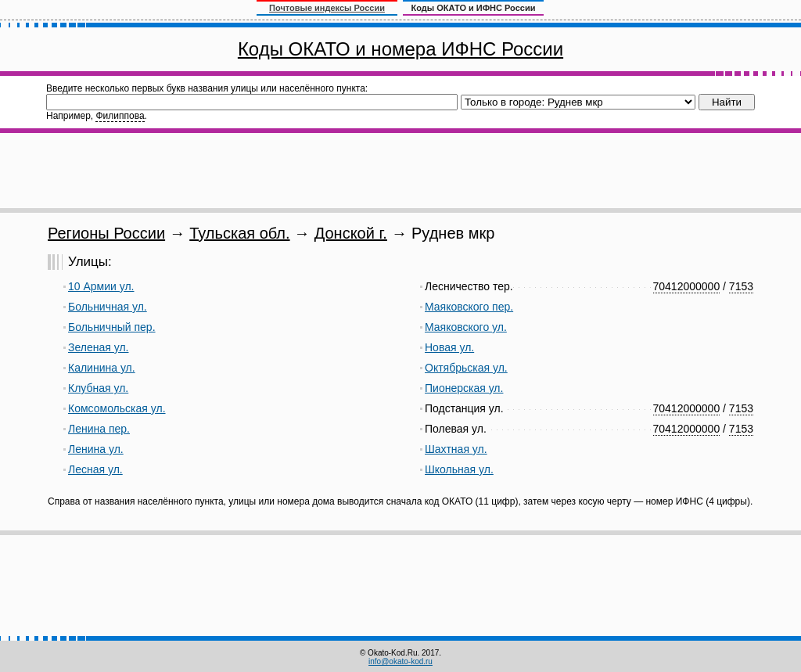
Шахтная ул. (456, 449)
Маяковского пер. (469, 307)
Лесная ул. (95, 469)
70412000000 (687, 286)
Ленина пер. (99, 429)
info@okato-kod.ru (400, 661)
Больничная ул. (108, 307)
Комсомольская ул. (117, 408)
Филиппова (120, 116)
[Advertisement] (400, 171)
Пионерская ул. (464, 388)
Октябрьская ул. (466, 368)
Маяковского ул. (466, 327)
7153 (741, 286)
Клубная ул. (98, 388)
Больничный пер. (112, 327)
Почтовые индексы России (327, 8)
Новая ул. (449, 347)
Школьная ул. (459, 469)
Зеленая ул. (98, 347)
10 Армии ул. (101, 286)
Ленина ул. (96, 449)
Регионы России (106, 233)
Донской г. (351, 233)
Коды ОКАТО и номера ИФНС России (400, 49)
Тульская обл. (239, 233)
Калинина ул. (102, 368)
